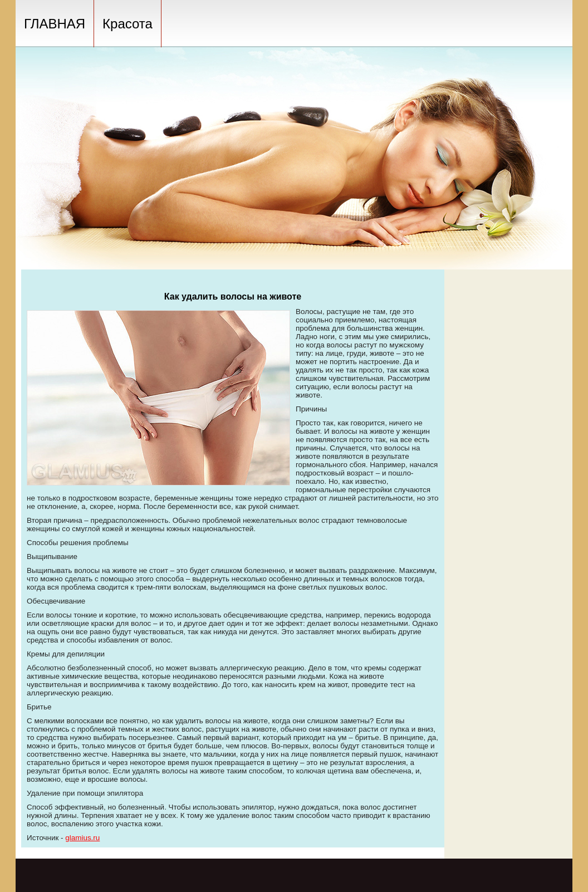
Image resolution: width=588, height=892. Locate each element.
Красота (128, 24)
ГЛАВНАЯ (55, 24)
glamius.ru (82, 838)
